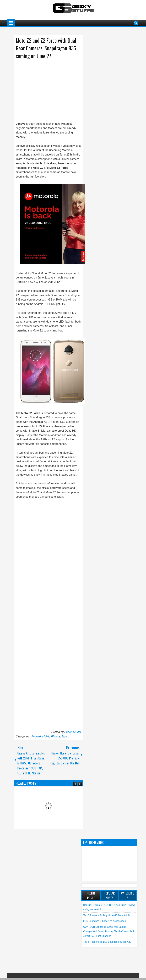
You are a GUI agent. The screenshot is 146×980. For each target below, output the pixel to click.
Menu (11, 23)
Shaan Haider (73, 732)
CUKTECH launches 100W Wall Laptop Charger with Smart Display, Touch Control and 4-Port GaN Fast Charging (109, 931)
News (65, 737)
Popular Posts (109, 895)
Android (36, 737)
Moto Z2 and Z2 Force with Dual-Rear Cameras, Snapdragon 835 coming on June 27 (47, 48)
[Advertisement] (45, 89)
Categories (128, 895)
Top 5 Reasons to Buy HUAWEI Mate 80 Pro (107, 915)
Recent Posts (91, 895)
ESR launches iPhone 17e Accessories (105, 921)
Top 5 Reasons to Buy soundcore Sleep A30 (107, 942)
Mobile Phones (51, 737)
